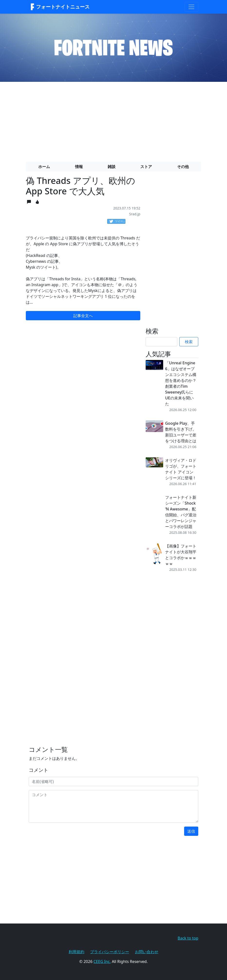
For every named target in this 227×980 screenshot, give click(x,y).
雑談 (112, 167)
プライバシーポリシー (110, 952)
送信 (191, 831)
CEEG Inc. (102, 961)
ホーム (44, 167)
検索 (189, 342)
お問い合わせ (147, 952)
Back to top (188, 938)
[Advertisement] (113, 120)
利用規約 (76, 952)
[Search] (161, 342)
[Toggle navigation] (191, 7)
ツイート (117, 221)
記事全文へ (83, 316)
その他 (183, 167)
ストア (146, 167)
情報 (79, 167)
